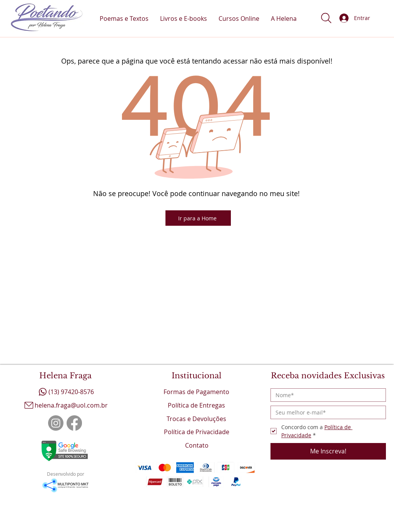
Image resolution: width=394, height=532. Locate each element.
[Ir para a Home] (198, 218)
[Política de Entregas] (197, 405)
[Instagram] (56, 423)
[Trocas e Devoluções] (197, 419)
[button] (326, 18)
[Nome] (326, 395)
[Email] (326, 412)
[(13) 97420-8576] (65, 392)
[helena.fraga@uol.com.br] (65, 405)
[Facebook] (74, 423)
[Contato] (197, 445)
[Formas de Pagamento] (197, 392)
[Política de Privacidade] (197, 432)
